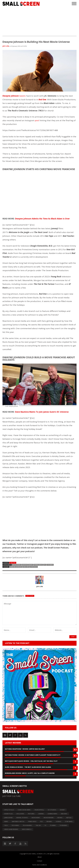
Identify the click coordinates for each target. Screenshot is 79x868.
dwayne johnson (16, 567)
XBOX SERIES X (27, 829)
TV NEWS (50, 565)
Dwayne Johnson (11, 96)
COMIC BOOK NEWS (24, 810)
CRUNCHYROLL (39, 810)
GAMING (41, 814)
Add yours (30, 596)
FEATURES (31, 814)
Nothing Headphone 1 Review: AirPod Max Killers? (25, 749)
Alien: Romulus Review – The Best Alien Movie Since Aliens (28, 767)
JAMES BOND (8, 818)
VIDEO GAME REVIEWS (11, 829)
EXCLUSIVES (20, 814)
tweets (22, 96)
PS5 (41, 822)
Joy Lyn (6, 46)
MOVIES (25, 565)
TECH (6, 825)
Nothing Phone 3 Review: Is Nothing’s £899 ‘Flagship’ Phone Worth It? (33, 755)
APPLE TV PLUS (9, 810)
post (37, 120)
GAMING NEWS (52, 814)
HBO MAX (64, 814)
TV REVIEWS (63, 825)
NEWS (31, 565)
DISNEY (62, 810)
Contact (40, 861)
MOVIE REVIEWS (49, 818)
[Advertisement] (39, 22)
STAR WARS (69, 822)
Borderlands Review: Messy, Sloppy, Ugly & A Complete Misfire (30, 773)
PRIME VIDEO (38, 565)
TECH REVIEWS (27, 825)
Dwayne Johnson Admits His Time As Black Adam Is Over (42, 219)
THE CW (38, 825)
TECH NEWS (15, 825)
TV (45, 565)
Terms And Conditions (39, 865)
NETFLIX (69, 818)
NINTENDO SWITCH (18, 822)
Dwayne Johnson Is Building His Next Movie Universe (36, 42)
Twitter (13, 563)
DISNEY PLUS (8, 814)
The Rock (34, 567)
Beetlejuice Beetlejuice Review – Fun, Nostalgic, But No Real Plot (31, 761)
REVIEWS (49, 822)
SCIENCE (59, 822)
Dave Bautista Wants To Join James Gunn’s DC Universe (42, 412)
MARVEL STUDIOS (22, 818)
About (40, 857)
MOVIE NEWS (17, 565)
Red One (26, 567)
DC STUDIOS (52, 810)
